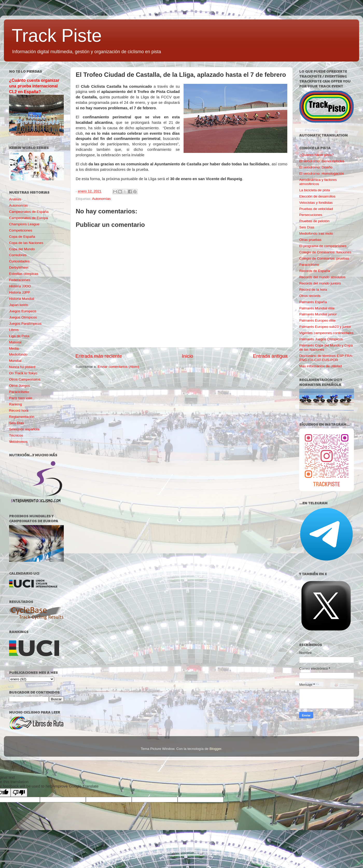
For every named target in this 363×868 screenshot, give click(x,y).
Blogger (215, 749)
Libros (14, 330)
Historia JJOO (20, 286)
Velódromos (18, 442)
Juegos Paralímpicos (25, 324)
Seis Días (17, 423)
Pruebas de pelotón (314, 221)
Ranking (16, 404)
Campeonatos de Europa (29, 218)
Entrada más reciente (99, 356)
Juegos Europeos (23, 311)
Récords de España (315, 271)
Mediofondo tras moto (316, 233)
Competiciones (21, 230)
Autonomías (101, 199)
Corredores (18, 255)
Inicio (187, 356)
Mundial (15, 361)
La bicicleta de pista (315, 190)
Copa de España (22, 237)
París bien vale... (22, 398)
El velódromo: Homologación (322, 174)
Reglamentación (22, 417)
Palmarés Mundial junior (318, 314)
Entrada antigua (270, 356)
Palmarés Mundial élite (317, 308)
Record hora (19, 411)
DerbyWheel (19, 267)
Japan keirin (19, 305)
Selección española (24, 429)
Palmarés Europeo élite (317, 320)
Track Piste (57, 36)
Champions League (24, 224)
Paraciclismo (19, 392)
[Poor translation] (19, 793)
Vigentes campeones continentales (326, 333)
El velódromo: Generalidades (322, 161)
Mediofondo (18, 354)
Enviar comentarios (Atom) (118, 367)
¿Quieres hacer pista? (316, 155)
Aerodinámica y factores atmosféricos (318, 182)
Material (15, 342)
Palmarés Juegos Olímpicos (321, 339)
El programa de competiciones (323, 246)
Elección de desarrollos (317, 196)
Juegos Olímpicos (23, 317)
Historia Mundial (22, 299)
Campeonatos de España (29, 212)
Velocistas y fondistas (316, 203)
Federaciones (20, 280)
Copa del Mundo (22, 249)
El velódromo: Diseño (316, 167)
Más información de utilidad (320, 366)
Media (14, 348)
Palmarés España (313, 302)
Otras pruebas (310, 240)
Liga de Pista (19, 336)
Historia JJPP (20, 292)
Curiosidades (19, 261)
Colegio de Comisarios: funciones (325, 252)
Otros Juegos (19, 386)
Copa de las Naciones (26, 243)
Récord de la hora (313, 290)
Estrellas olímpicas (24, 274)
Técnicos (16, 435)
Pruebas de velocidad (316, 209)
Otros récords (310, 296)
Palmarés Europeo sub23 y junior (325, 327)
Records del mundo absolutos (322, 277)
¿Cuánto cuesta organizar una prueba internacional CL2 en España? (34, 86)
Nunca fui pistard (22, 367)
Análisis (15, 199)
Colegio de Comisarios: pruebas (324, 258)
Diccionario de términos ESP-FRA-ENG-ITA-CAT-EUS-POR (326, 358)
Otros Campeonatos (25, 379)
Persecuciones (311, 215)
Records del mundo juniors (320, 283)
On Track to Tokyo (23, 373)
